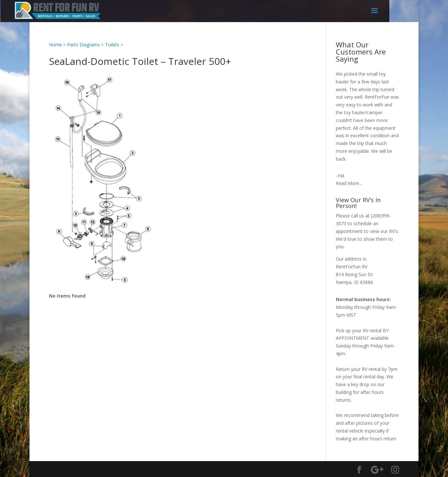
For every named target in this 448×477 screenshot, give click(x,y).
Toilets (112, 45)
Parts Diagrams (83, 45)
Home (55, 45)
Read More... (349, 183)
